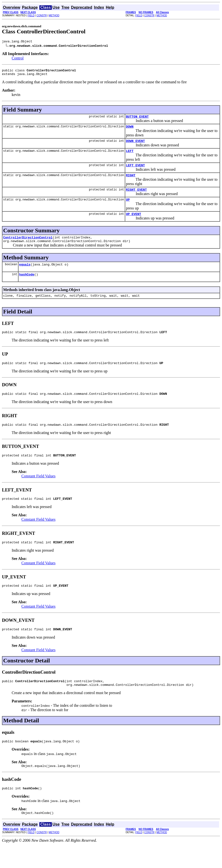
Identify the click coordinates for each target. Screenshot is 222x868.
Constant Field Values (38, 492)
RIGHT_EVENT (136, 197)
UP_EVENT (133, 223)
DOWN (130, 130)
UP (128, 208)
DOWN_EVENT (135, 145)
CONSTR (42, 15)
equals (25, 275)
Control (18, 59)
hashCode (27, 286)
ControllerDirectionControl (28, 247)
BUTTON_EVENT (137, 119)
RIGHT (131, 182)
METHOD (54, 15)
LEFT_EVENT (135, 171)
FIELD (31, 15)
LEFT (130, 156)
